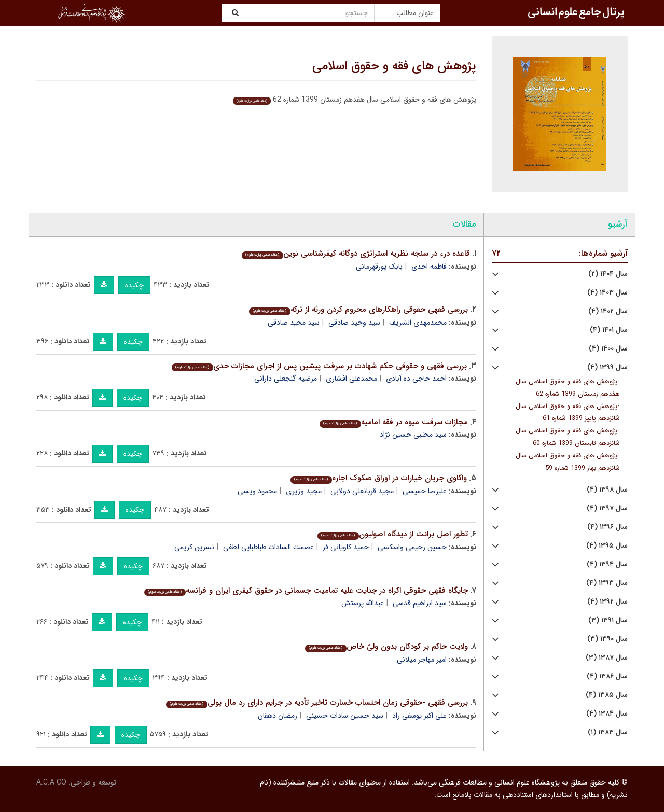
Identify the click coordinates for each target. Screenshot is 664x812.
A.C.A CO (51, 782)
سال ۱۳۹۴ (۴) (607, 564)
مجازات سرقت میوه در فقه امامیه (393, 422)
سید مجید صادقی (294, 323)
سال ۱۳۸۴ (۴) (607, 714)
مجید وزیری (304, 491)
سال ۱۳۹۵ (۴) (607, 546)
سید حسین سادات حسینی (345, 716)
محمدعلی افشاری (351, 379)
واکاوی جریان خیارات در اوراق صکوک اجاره (378, 478)
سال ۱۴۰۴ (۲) (608, 274)
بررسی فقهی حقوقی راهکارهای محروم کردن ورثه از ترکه (358, 310)
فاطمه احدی (429, 267)
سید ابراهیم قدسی (420, 603)
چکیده (134, 285)
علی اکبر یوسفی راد (419, 716)
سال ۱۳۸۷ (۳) (607, 658)
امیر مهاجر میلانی (422, 660)
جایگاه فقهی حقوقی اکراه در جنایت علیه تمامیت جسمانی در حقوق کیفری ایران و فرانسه (306, 591)
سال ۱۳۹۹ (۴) (607, 367)
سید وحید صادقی (354, 323)
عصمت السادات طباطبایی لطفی (268, 547)
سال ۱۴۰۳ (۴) (607, 293)
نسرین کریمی (194, 547)
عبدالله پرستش (363, 603)
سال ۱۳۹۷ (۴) (607, 508)
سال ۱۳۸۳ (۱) (608, 732)
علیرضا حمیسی (425, 491)
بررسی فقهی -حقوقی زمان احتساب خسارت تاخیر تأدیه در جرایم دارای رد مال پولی (317, 703)
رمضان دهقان (278, 716)
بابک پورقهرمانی (379, 267)
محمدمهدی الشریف (418, 323)
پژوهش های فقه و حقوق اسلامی (394, 66)
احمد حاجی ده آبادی (416, 379)
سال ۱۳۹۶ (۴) (607, 527)
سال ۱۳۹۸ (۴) (607, 490)
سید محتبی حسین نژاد (413, 435)
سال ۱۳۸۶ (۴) (607, 676)
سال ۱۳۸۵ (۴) (607, 695)
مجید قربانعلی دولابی (362, 491)
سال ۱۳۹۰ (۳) (607, 639)
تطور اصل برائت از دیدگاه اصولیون (392, 534)
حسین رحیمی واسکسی (412, 547)
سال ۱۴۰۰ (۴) (608, 349)
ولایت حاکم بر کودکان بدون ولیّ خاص (386, 647)
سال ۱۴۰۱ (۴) (609, 330)
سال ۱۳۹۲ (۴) (607, 602)
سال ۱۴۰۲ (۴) (608, 311)
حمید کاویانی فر (346, 547)
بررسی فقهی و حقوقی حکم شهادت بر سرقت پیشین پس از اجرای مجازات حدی (319, 366)
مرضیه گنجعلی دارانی (286, 379)
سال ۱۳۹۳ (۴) (607, 583)
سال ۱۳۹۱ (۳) (608, 620)
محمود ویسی (257, 491)
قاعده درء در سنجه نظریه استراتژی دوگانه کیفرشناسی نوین (356, 254)
